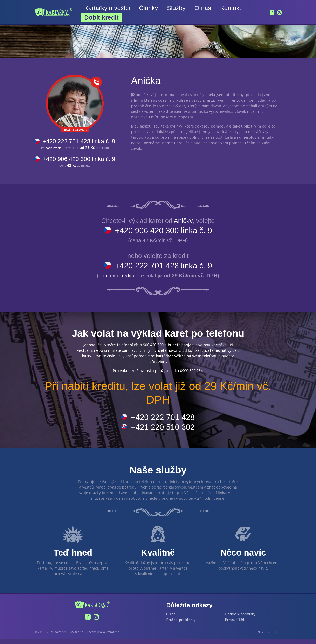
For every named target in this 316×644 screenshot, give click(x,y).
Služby (176, 8)
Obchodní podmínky (240, 618)
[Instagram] (279, 13)
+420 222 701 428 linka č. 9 (81, 142)
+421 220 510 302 (163, 431)
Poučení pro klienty (181, 624)
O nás (203, 8)
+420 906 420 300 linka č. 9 (81, 160)
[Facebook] (272, 13)
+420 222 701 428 (163, 420)
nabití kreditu (56, 148)
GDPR (171, 618)
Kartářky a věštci (107, 8)
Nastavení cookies (269, 636)
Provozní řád (235, 624)
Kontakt (231, 8)
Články (149, 8)
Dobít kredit (101, 17)
